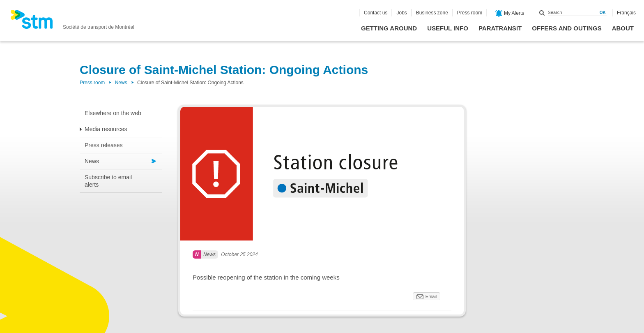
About (623, 28)
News (121, 83)
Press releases (104, 145)
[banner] (72, 22)
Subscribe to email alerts (108, 181)
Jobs (401, 13)
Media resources (106, 129)
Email (431, 296)
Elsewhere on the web (113, 113)
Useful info (448, 28)
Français (626, 13)
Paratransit (500, 28)
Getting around (389, 28)
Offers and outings (567, 28)
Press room (470, 13)
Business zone (432, 13)
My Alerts (510, 14)
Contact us (376, 13)
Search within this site (542, 13)
